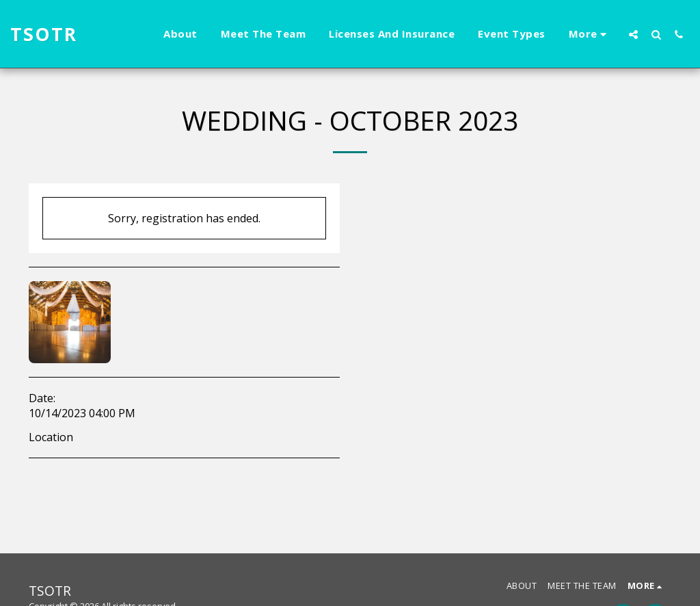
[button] (633, 34)
